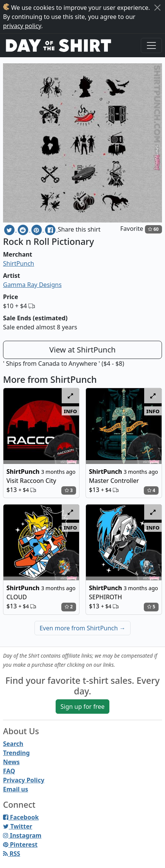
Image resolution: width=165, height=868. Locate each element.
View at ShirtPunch (82, 350)
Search (13, 744)
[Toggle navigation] (151, 45)
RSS (12, 854)
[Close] (157, 8)
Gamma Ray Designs (32, 285)
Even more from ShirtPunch (82, 628)
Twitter (18, 826)
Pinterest (20, 844)
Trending (16, 753)
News (11, 762)
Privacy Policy (24, 780)
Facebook (21, 817)
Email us (16, 789)
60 (153, 229)
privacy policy (22, 26)
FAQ (9, 771)
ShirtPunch (19, 263)
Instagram (22, 835)
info (71, 411)
